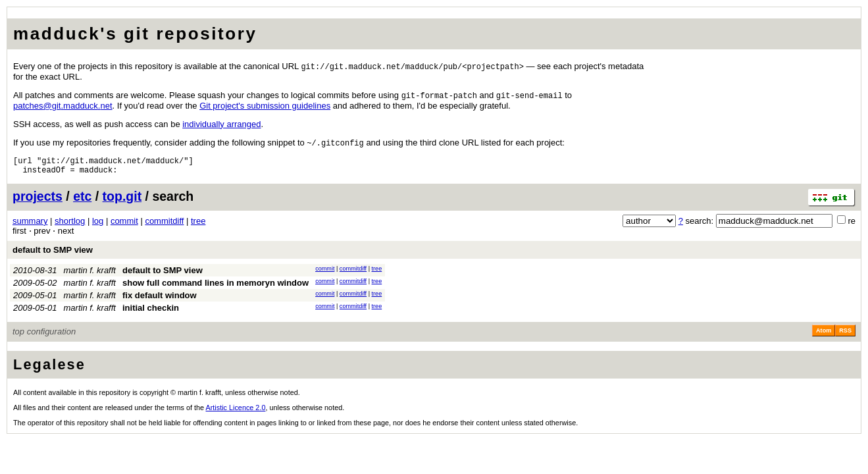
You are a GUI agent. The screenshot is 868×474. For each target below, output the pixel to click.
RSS (845, 336)
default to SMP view (53, 256)
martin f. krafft (90, 276)
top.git (122, 202)
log (98, 227)
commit (124, 227)
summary (30, 227)
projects (38, 202)
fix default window (160, 301)
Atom (824, 336)
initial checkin (151, 314)
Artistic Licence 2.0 (236, 413)
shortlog (70, 227)
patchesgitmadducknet (63, 107)
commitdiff (164, 227)
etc (82, 202)
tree (198, 227)
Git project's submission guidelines (265, 107)
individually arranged (221, 125)
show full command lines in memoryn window (216, 289)
